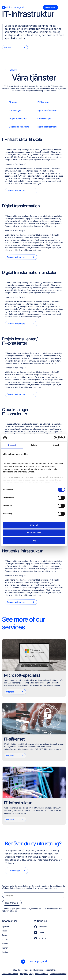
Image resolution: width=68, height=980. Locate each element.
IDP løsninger (44, 102)
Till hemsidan (14, 871)
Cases (5, 935)
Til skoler (13, 102)
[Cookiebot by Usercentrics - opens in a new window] (54, 438)
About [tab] (56, 445)
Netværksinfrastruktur (47, 127)
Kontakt (5, 952)
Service (13, 70)
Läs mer (8, 48)
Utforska (10, 692)
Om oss (5, 939)
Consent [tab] (12, 445)
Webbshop (51, 7)
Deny (34, 540)
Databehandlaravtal (58, 974)
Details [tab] (34, 445)
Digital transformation (47, 110)
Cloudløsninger (44, 119)
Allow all (34, 525)
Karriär (5, 948)
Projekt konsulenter (18, 119)
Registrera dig (12, 903)
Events (5, 944)
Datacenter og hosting (19, 127)
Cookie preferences (10, 974)
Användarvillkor (42, 974)
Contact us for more (16, 191)
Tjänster (5, 927)
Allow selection (34, 533)
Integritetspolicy (27, 974)
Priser (4, 931)
